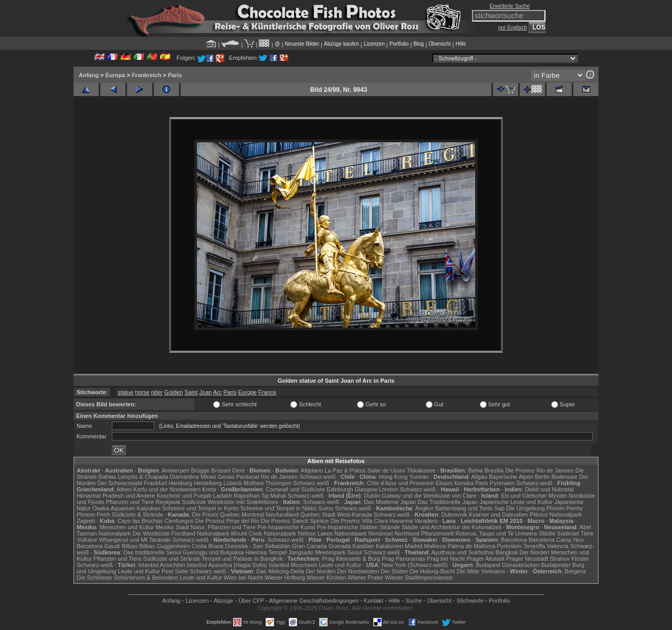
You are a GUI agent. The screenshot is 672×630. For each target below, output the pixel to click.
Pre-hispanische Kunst (286, 527)
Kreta (209, 489)
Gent (238, 470)
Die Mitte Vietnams (481, 571)
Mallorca (435, 546)
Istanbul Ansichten (161, 565)
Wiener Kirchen (326, 577)
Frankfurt (155, 483)
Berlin (542, 477)
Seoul (354, 552)
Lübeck (232, 483)
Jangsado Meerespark (317, 552)
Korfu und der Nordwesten (167, 489)
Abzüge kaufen (342, 44)
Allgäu (479, 477)
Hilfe (461, 44)
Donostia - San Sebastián (258, 546)
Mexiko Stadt (172, 527)
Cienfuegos (179, 521)
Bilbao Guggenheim (165, 546)
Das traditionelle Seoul (152, 552)
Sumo (326, 508)
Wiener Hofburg (285, 577)
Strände (390, 527)
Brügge (200, 470)
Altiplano (312, 470)
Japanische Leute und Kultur (516, 502)
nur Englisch (513, 28)
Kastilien (363, 546)
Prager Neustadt (527, 559)
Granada (339, 546)
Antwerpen (176, 470)
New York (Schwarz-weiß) (415, 565)
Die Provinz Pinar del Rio (227, 521)
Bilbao (130, 546)
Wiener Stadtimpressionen (419, 577)
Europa (115, 75)
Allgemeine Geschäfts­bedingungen (314, 601)
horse (142, 392)
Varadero (426, 521)
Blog (418, 44)
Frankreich (146, 75)
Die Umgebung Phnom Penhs (544, 508)
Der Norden (535, 552)
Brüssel (221, 470)
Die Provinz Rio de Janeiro (539, 470)
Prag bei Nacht (446, 559)
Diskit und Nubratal (549, 489)
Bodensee (564, 477)
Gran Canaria (309, 546)
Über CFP (251, 601)
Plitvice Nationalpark (556, 514)
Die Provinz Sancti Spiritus (295, 521)
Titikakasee (421, 470)
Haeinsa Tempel (266, 552)
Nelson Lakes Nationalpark (332, 533)
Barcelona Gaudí (98, 546)
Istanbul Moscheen (293, 565)
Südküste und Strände (172, 559)
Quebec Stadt (318, 514)
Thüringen (278, 483)
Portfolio (399, 44)
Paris (175, 75)
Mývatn (558, 496)
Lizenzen (374, 44)
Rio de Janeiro (279, 477)
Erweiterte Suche (510, 6)
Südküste (194, 502)
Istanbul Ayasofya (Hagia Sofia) (227, 565)
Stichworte (470, 601)
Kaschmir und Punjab (184, 496)
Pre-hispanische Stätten (347, 527)
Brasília (494, 470)
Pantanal (248, 477)
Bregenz (576, 571)
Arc (218, 392)
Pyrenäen (502, 483)
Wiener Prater (365, 577)
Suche (413, 601)
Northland (407, 533)
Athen (124, 489)
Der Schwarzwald (120, 483)
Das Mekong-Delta (280, 571)
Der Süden (395, 571)
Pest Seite (175, 571)
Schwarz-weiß (317, 477)
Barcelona (514, 540)
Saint (191, 392)
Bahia (475, 470)
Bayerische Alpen (511, 477)
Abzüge (223, 601)
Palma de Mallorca (471, 546)
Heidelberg (208, 483)
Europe (248, 392)
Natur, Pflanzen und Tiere (223, 527)
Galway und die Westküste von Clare (429, 496)
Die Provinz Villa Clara (359, 521)
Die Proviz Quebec (216, 514)
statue (125, 392)
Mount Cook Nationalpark (264, 533)
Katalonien (390, 546)
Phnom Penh (93, 514)
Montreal (253, 514)
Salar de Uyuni (386, 470)
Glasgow (366, 489)
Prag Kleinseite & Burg (351, 559)
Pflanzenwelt (437, 533)
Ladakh (223, 496)
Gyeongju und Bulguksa (213, 552)
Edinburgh (340, 489)
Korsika (464, 483)
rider (157, 392)
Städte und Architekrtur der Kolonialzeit (451, 527)
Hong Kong (393, 477)
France (267, 392)
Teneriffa (534, 546)
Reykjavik (168, 502)
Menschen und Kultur (127, 527)
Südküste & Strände (138, 514)
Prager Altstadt (486, 559)
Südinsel (568, 533)
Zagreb (86, 521)
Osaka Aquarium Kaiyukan (127, 508)
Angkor (424, 508)
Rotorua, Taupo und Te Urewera (496, 533)
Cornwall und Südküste (295, 489)
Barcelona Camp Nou (556, 540)
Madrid (414, 546)
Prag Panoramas (403, 559)
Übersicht (439, 44)
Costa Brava (208, 546)
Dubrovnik (455, 514)
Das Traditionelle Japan (448, 502)
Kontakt (374, 601)
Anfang (89, 75)
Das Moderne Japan (390, 502)
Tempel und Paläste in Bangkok (242, 559)
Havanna (401, 521)
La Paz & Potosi (345, 470)
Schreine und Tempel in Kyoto (201, 508)
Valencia (558, 546)
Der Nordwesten (358, 571)
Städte (547, 533)
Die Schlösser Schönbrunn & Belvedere (127, 577)
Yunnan (419, 477)
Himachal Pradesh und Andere (116, 496)
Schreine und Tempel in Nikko (279, 508)
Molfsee (254, 483)
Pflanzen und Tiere (130, 502)
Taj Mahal (273, 496)
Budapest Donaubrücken (507, 565)
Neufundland (282, 514)
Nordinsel (381, 533)
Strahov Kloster (569, 559)
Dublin (372, 496)
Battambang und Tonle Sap (470, 508)
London (388, 489)
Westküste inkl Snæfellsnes (243, 502)
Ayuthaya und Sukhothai (463, 552)
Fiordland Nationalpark (200, 533)
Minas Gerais (218, 477)
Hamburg (180, 483)
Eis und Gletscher (524, 496)
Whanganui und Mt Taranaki (135, 540)
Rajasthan (247, 496)
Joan (206, 392)
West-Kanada (354, 514)
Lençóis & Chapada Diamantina (158, 477)
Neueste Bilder (302, 44)
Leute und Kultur (340, 565)
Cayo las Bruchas (140, 521)
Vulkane (87, 540)
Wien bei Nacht (243, 577)
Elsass (444, 483)
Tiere (587, 533)
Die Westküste (151, 533)
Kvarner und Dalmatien (498, 514)
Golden (174, 392)
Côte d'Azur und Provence (401, 483)
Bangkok (507, 552)
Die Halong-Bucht (433, 571)
